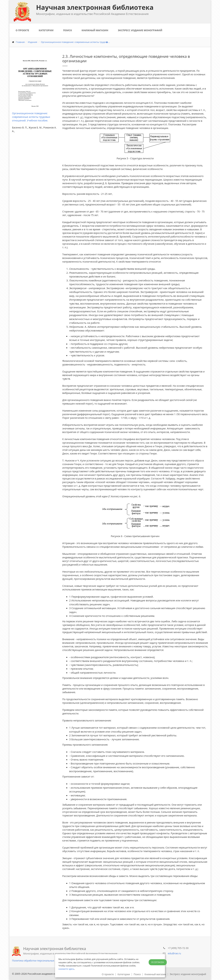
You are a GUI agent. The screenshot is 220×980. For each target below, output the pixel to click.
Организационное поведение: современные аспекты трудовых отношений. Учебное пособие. (31, 117)
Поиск (67, 30)
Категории (46, 30)
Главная (20, 42)
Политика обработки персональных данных (38, 961)
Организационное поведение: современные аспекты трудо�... (75, 42)
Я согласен (158, 962)
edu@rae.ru (174, 953)
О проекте (22, 30)
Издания (33, 42)
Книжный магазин (95, 30)
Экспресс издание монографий (140, 30)
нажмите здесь (66, 969)
